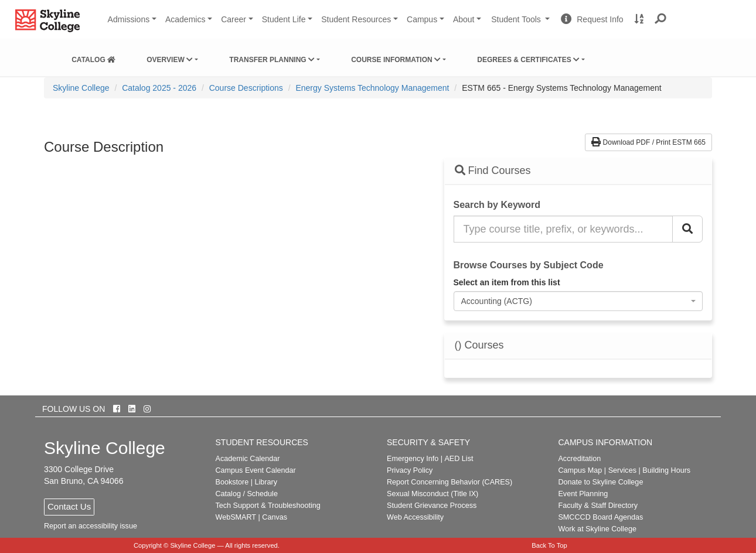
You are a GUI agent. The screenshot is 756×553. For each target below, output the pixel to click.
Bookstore (232, 482)
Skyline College (81, 88)
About (464, 19)
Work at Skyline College (597, 529)
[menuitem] (93, 57)
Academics (185, 19)
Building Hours (666, 470)
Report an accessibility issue (91, 526)
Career (234, 19)
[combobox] (578, 301)
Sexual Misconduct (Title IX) (433, 494)
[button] (661, 19)
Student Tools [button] (522, 24)
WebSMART (236, 517)
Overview (170, 60)
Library (266, 482)
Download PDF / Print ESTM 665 (648, 142)
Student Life (284, 19)
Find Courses (493, 170)
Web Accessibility (415, 517)
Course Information (396, 60)
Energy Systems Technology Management (372, 88)
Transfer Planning (272, 60)
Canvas (275, 517)
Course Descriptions (246, 88)
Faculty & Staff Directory (598, 506)
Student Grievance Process (432, 506)
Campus (422, 19)
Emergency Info (413, 459)
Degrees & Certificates (528, 60)
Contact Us (69, 506)
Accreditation (579, 459)
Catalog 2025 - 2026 (159, 88)
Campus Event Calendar (256, 470)
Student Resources (356, 19)
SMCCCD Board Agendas (600, 517)
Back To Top (549, 545)
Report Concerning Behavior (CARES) (449, 482)
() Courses (479, 345)
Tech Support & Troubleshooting (268, 506)
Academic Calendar (248, 459)
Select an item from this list (507, 282)
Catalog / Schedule (247, 494)
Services (622, 470)
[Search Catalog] (687, 229)
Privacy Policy (410, 470)
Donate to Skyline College (600, 482)
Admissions (129, 19)
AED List (459, 459)
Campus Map (580, 470)
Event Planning (583, 494)
